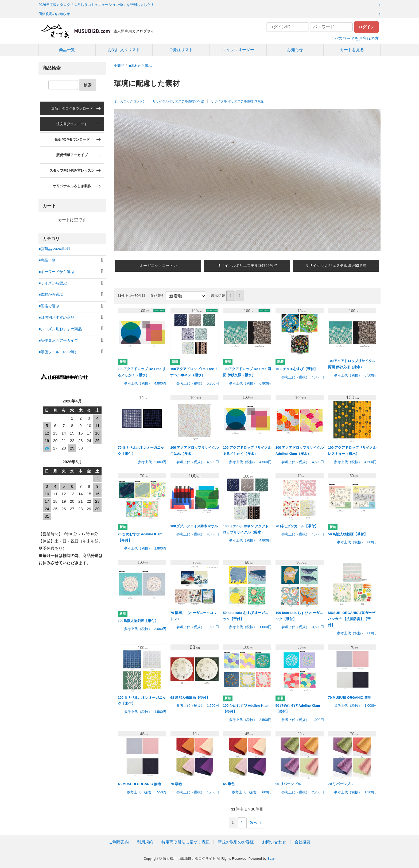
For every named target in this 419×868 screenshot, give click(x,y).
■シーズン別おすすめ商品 (60, 329)
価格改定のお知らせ (54, 14)
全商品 (119, 66)
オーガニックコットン (130, 101)
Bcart (271, 859)
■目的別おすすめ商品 (56, 318)
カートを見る (352, 50)
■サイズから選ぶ (53, 283)
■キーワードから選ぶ (56, 272)
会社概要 (302, 842)
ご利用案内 (119, 842)
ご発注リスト (181, 50)
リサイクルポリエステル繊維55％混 (178, 101)
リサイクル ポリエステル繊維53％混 (237, 101)
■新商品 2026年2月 (54, 249)
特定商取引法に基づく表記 (185, 842)
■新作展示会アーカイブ (58, 341)
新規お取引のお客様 (236, 842)
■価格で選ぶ (49, 306)
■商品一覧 (47, 260)
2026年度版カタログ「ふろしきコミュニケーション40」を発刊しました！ (96, 5)
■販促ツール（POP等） (58, 352)
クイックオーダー (238, 50)
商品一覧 (67, 50)
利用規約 (145, 842)
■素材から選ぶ (140, 66)
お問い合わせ (274, 842)
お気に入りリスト (124, 50)
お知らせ (295, 50)
